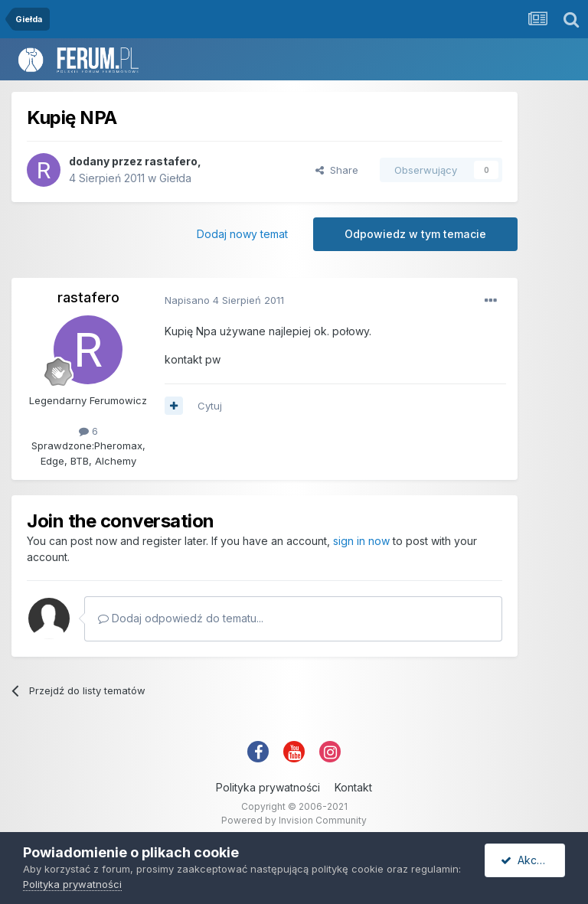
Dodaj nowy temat (242, 234)
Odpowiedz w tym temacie (415, 234)
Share (337, 170)
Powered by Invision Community (294, 820)
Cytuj (210, 406)
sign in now (361, 541)
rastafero (171, 161)
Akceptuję (533, 860)
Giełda (175, 178)
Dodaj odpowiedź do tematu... (181, 618)
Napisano (224, 300)
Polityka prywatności (268, 787)
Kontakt (353, 787)
